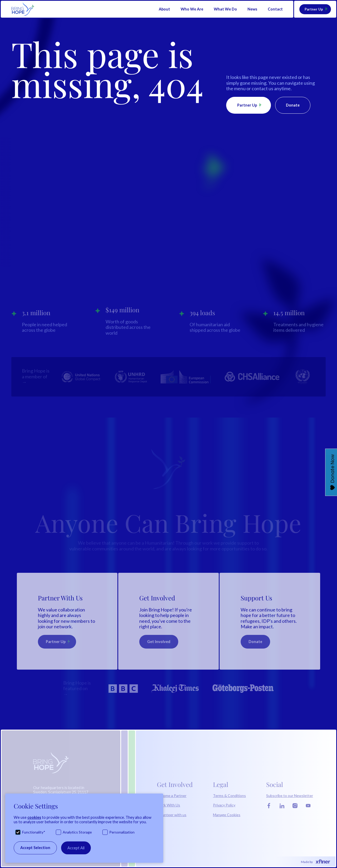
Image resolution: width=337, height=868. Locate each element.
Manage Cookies (227, 815)
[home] (23, 9)
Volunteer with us (172, 815)
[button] (164, 9)
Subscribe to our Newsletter (290, 796)
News (252, 9)
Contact (275, 9)
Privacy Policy (224, 805)
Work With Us (168, 805)
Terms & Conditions (229, 796)
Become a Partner (172, 796)
